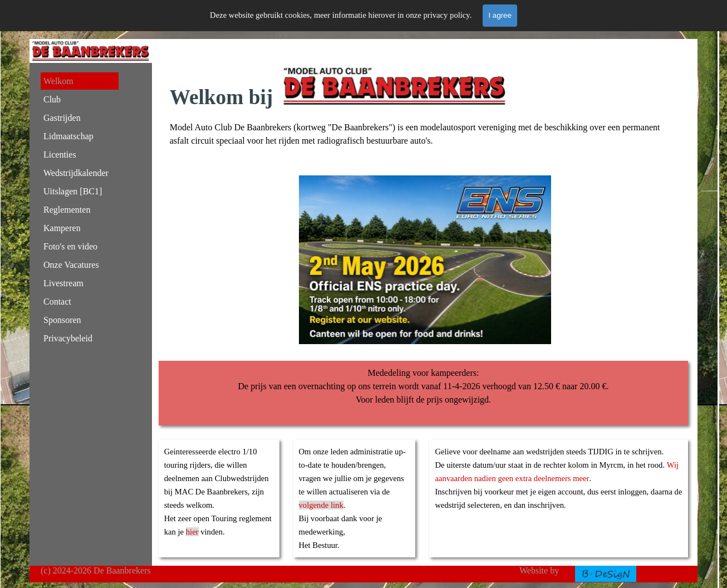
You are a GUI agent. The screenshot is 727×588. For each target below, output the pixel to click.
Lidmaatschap (68, 136)
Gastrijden (62, 118)
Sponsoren (62, 320)
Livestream (63, 283)
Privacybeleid (68, 338)
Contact (57, 302)
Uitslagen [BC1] (73, 191)
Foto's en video (70, 246)
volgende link (321, 505)
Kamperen (62, 228)
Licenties (60, 155)
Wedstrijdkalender (76, 173)
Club (52, 99)
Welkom (58, 81)
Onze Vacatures (71, 265)
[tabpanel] (425, 106)
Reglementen (67, 210)
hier (192, 532)
